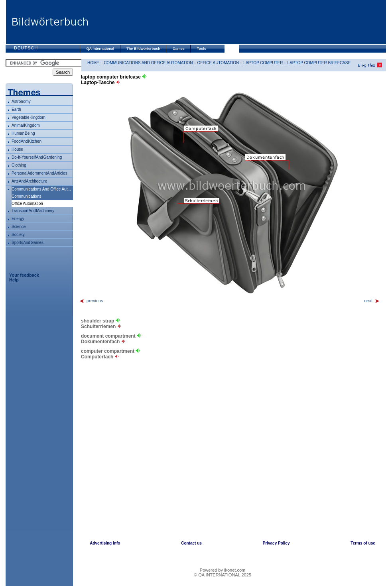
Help (14, 280)
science (19, 227)
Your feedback (24, 275)
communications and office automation (148, 63)
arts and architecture (29, 181)
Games (179, 49)
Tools (202, 49)
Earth (16, 109)
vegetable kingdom (29, 117)
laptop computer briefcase (319, 63)
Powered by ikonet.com (223, 570)
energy (18, 219)
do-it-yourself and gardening (37, 157)
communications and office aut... (41, 189)
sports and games (28, 243)
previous (91, 301)
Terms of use (363, 543)
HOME (93, 63)
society (18, 235)
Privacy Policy (276, 543)
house (17, 149)
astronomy (21, 101)
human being (23, 133)
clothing (19, 165)
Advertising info (105, 543)
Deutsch (26, 48)
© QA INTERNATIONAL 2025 (223, 575)
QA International (100, 49)
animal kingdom (26, 125)
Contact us (191, 543)
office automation (218, 63)
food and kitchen (27, 141)
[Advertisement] (237, 22)
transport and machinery (33, 211)
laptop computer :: (265, 63)
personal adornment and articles (39, 173)
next (372, 301)
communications (26, 196)
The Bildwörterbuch (143, 49)
